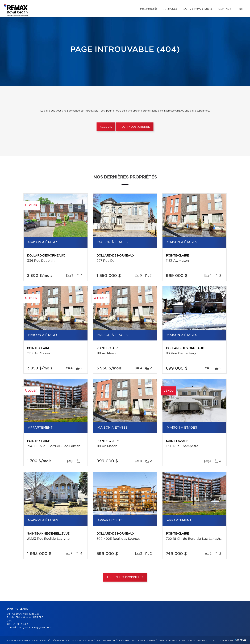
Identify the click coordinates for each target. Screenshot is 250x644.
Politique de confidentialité (142, 640)
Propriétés (149, 9)
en (241, 9)
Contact (225, 9)
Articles (170, 9)
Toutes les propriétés (125, 577)
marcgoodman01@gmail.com (34, 628)
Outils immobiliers (198, 9)
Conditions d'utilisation (172, 640)
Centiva (240, 640)
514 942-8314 (20, 624)
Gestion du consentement (201, 640)
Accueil (106, 127)
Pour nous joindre (135, 127)
